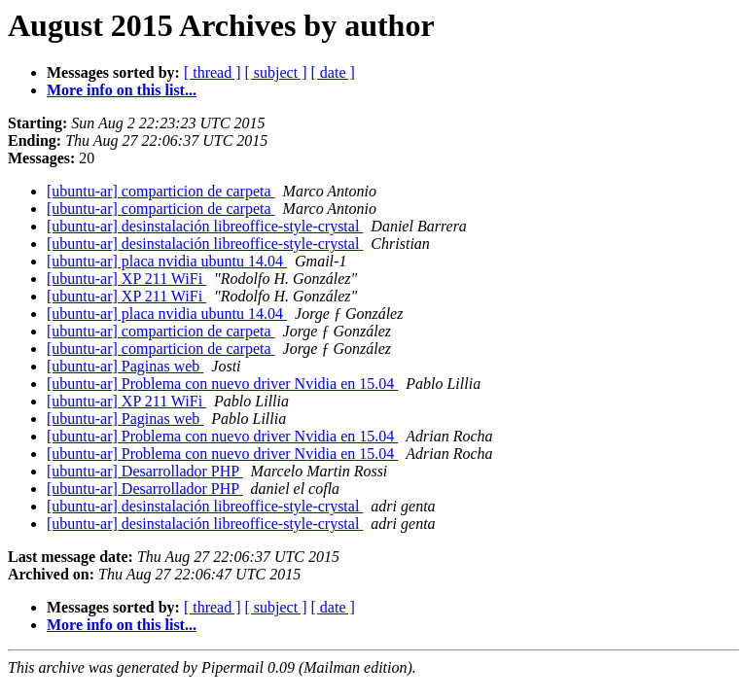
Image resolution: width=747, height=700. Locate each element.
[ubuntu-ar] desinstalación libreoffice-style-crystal (205, 226)
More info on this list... (122, 90)
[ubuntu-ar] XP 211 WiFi (126, 279)
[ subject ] (276, 72)
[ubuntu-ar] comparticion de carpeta (161, 191)
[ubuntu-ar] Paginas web (125, 366)
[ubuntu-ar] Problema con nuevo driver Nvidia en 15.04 (222, 384)
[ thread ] (213, 72)
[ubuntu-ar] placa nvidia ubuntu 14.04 (167, 261)
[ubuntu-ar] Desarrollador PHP (145, 471)
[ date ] (333, 72)
